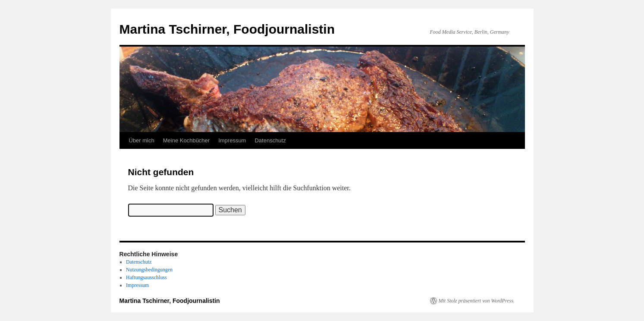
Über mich (142, 140)
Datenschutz (270, 140)
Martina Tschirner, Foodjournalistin (227, 29)
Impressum (232, 140)
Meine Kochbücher (186, 140)
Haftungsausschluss (146, 277)
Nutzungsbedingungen (149, 270)
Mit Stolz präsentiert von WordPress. (477, 301)
